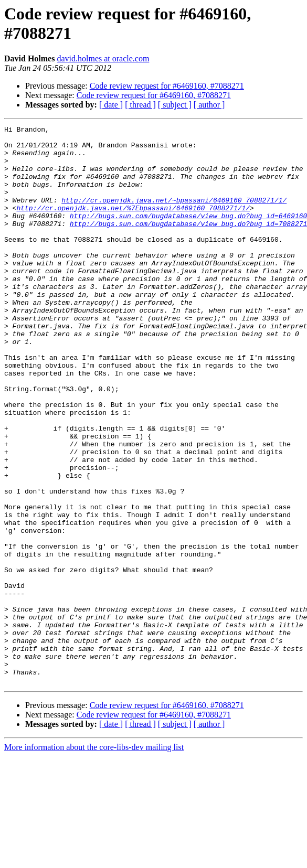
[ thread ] (140, 105)
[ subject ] (175, 105)
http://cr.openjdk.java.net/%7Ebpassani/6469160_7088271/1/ (133, 225)
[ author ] (209, 105)
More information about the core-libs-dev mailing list (94, 859)
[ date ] (111, 105)
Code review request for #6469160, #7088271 (167, 86)
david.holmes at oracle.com (103, 58)
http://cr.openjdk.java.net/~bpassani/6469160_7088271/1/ (174, 216)
